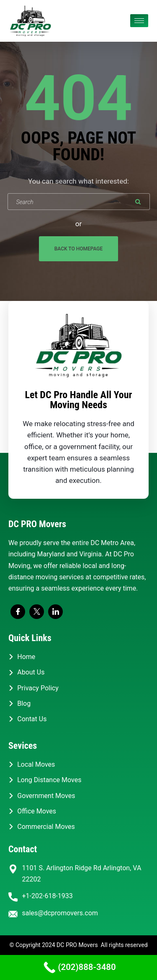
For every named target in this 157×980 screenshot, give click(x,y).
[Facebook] (18, 612)
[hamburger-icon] (139, 21)
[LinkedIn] (55, 612)
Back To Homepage (79, 249)
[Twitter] (37, 612)
